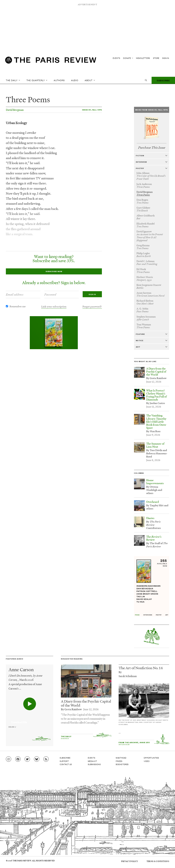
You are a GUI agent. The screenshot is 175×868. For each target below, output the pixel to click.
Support (64, 761)
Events (117, 58)
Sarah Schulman (128, 676)
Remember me (18, 306)
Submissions (94, 764)
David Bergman (15, 110)
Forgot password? (92, 306)
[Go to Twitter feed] (27, 759)
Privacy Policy (129, 861)
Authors (59, 80)
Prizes (119, 761)
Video (147, 761)
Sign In (166, 58)
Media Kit (92, 761)
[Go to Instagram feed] (9, 759)
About (90, 80)
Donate (128, 58)
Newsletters (143, 58)
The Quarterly (37, 80)
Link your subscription (54, 306)
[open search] (146, 80)
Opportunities (151, 758)
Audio (75, 80)
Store (156, 58)
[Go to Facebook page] (18, 759)
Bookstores (122, 764)
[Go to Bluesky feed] (37, 759)
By (120, 672)
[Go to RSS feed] (46, 759)
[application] (30, 720)
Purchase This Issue (152, 148)
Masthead (121, 758)
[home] (51, 61)
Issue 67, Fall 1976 (92, 110)
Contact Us (66, 764)
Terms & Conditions (158, 861)
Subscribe (163, 80)
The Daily (13, 80)
